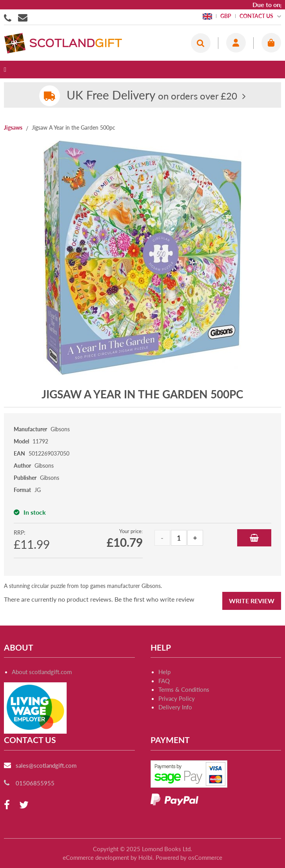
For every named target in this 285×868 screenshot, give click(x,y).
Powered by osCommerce (189, 857)
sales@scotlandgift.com (46, 765)
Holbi (145, 857)
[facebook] (7, 805)
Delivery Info (175, 707)
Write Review (252, 601)
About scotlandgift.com (42, 672)
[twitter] (24, 805)
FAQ (164, 681)
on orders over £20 (152, 96)
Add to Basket (254, 538)
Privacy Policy (177, 698)
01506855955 (9, 17)
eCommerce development (96, 857)
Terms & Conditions (184, 689)
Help (164, 672)
